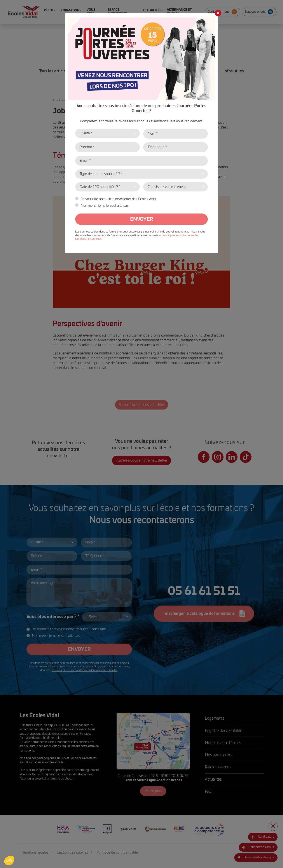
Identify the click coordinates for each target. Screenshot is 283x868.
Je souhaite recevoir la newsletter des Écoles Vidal (118, 199)
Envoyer (142, 219)
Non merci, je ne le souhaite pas (105, 206)
